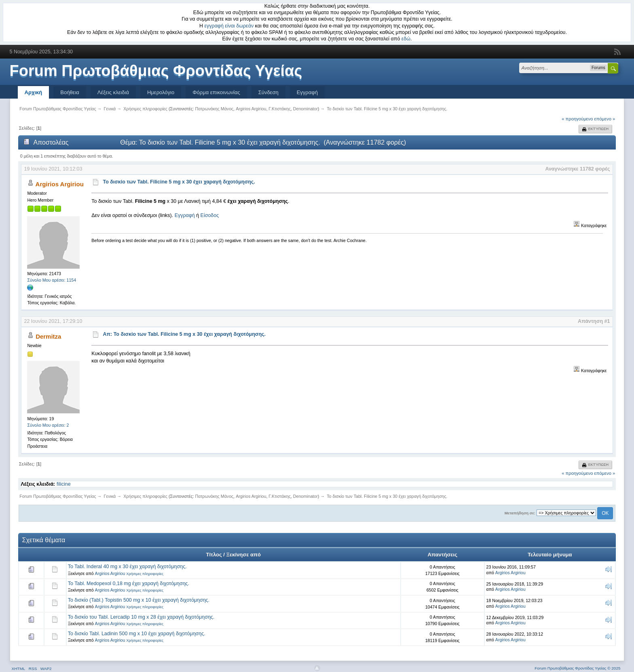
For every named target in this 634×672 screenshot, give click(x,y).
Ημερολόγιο (161, 92)
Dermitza (48, 336)
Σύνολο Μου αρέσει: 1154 (52, 280)
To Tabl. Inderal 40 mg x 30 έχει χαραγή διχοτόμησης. (127, 567)
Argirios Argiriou (251, 109)
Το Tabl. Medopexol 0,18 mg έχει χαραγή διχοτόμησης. (129, 584)
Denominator (305, 109)
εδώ (406, 39)
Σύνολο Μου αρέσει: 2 (48, 425)
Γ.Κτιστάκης (280, 109)
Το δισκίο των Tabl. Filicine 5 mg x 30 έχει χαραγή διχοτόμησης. (179, 182)
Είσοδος (210, 215)
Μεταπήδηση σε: (520, 513)
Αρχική (34, 92)
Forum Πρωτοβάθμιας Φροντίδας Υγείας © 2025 (577, 668)
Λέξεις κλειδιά (113, 92)
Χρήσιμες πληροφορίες (145, 574)
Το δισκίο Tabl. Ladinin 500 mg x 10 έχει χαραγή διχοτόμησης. (137, 634)
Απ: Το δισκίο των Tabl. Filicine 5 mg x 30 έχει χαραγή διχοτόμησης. (184, 334)
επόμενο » (605, 119)
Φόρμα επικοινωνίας (216, 92)
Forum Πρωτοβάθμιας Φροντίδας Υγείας (156, 71)
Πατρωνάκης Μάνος (215, 109)
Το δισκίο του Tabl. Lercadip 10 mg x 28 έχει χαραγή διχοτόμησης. (141, 617)
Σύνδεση (268, 92)
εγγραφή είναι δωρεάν (229, 26)
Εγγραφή (307, 92)
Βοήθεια (70, 92)
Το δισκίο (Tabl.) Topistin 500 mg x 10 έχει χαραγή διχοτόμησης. (139, 600)
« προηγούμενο (577, 119)
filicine (64, 484)
